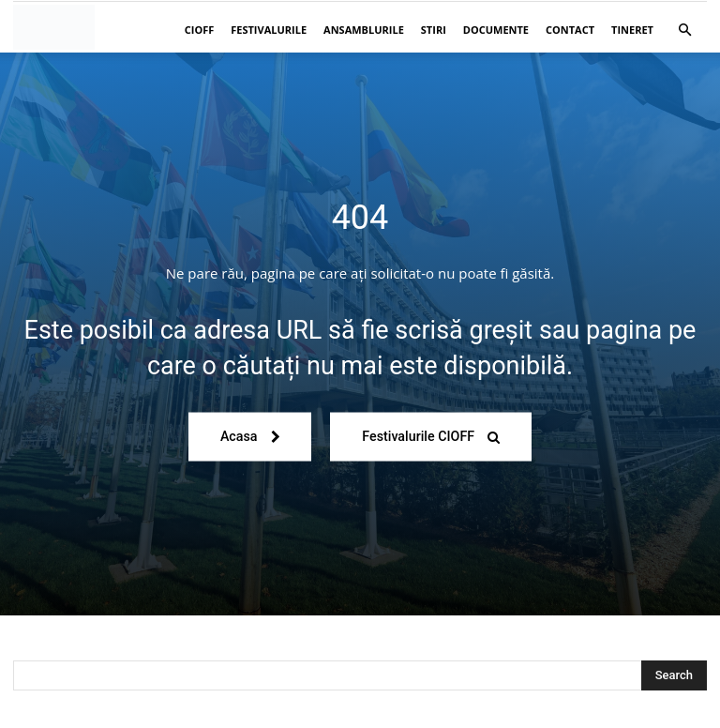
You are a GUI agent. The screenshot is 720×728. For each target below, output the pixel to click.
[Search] (674, 675)
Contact (570, 30)
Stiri (434, 30)
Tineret (632, 30)
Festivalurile (269, 30)
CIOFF (199, 30)
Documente (496, 30)
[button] (684, 30)
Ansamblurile (364, 30)
